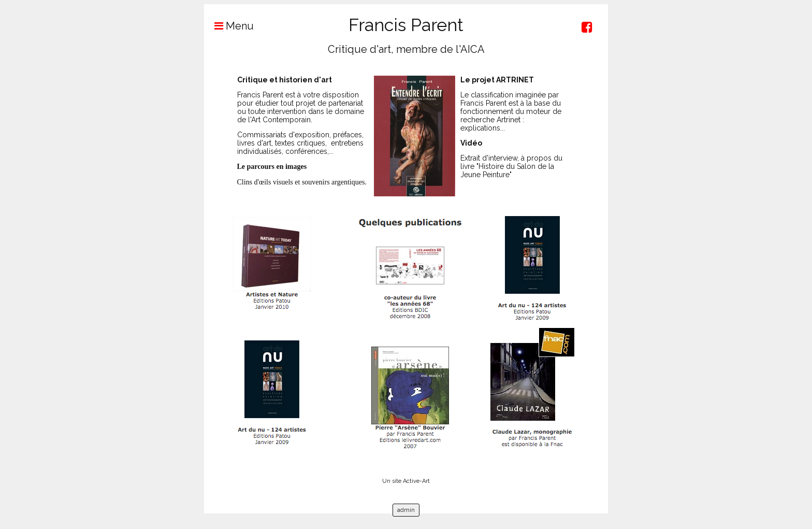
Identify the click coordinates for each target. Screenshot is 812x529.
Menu (229, 26)
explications (480, 128)
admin (406, 510)
